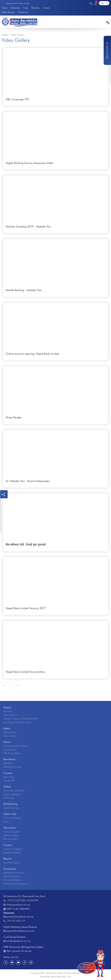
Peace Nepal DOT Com (61, 977)
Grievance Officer (12, 853)
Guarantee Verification (14, 791)
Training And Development (16, 884)
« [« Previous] (4, 685)
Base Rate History (11, 863)
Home (4, 8)
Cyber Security (8, 12)
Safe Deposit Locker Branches (17, 722)
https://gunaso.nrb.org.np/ (19, 951)
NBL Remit (8, 763)
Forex (26, 8)
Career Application (12, 794)
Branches (36, 8)
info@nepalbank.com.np (18, 905)
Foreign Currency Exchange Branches (21, 719)
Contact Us (23, 12)
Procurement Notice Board (16, 746)
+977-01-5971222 (16, 900)
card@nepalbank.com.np (18, 941)
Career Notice (10, 750)
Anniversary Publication (14, 873)
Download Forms (11, 876)
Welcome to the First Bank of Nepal (17, 3)
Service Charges (11, 835)
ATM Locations (10, 715)
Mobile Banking (11, 808)
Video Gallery (10, 736)
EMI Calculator (10, 839)
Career (46, 8)
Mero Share (9, 777)
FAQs (6, 822)
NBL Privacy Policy (12, 753)
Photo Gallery (10, 732)
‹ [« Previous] (8, 685)
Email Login (9, 798)
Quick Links (107, 50)
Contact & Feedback (13, 849)
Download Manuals (13, 880)
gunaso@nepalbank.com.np (20, 917)
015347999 (33, 900)
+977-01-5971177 (16, 921)
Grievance (15, 8)
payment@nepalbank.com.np (20, 931)
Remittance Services (12, 767)
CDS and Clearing (12, 818)
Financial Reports (11, 832)
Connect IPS (9, 781)
